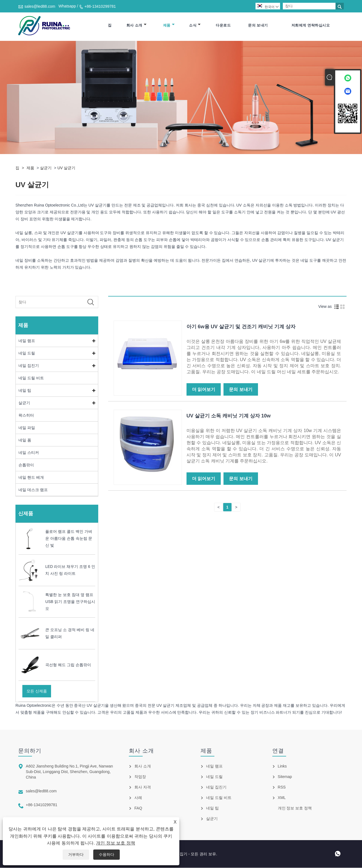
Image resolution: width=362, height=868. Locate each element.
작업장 (140, 777)
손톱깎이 (26, 465)
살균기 (46, 168)
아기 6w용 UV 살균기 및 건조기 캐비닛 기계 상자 (241, 327)
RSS (282, 787)
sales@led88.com (40, 6)
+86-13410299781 (100, 6)
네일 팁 (25, 391)
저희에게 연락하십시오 (311, 26)
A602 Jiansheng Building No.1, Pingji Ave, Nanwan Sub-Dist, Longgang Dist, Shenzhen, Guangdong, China (70, 772)
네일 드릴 (27, 353)
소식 (195, 26)
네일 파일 (27, 428)
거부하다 (76, 854)
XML (282, 798)
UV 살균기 (66, 168)
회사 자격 (143, 787)
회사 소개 (136, 26)
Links (282, 766)
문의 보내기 (258, 26)
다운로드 (223, 26)
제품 (169, 26)
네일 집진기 (29, 366)
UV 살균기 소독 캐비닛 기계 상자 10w (229, 416)
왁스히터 (26, 416)
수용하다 (107, 854)
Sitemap (285, 777)
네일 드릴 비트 (31, 378)
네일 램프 (27, 341)
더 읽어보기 (204, 390)
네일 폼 (25, 440)
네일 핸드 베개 (31, 478)
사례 (138, 798)
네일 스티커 (29, 453)
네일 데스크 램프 (33, 490)
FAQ (138, 808)
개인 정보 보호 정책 (115, 843)
